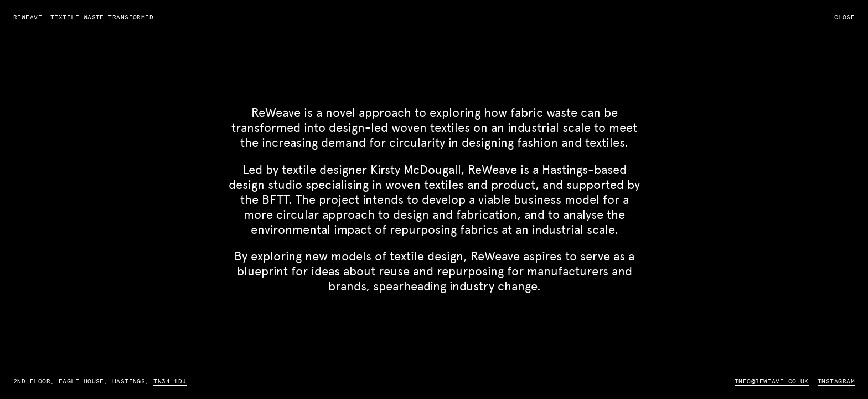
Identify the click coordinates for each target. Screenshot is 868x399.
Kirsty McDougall (415, 170)
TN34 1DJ (170, 381)
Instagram (836, 381)
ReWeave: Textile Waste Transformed (83, 17)
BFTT (275, 199)
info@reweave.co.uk (772, 381)
